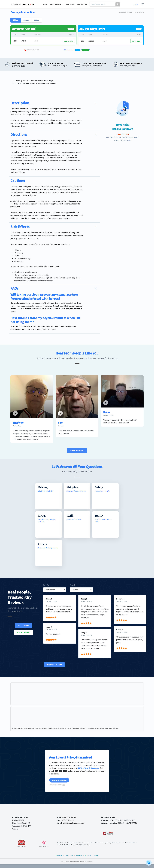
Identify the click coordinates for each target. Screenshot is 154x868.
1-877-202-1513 (69, 817)
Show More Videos (77, 450)
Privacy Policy (69, 855)
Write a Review (24, 626)
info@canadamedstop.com (74, 823)
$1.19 (104, 41)
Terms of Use (59, 855)
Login (136, 4)
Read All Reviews (24, 632)
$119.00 (91, 41)
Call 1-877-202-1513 (59, 780)
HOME (45, 4)
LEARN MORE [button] (69, 4)
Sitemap (96, 855)
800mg (37, 20)
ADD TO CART (69, 41)
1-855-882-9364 (67, 820)
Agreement (88, 855)
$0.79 (36, 41)
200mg (16, 20)
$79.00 (24, 41)
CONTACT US (82, 4)
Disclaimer (79, 855)
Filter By (73, 585)
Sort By (46, 585)
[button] (54, 103)
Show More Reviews (54, 665)
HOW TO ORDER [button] (56, 4)
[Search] (102, 4)
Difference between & (77, 50)
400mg (26, 20)
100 (15, 41)
